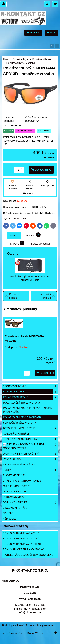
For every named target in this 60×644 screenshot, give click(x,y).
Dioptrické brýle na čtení (31, 454)
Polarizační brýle (31, 397)
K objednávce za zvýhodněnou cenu (28, 555)
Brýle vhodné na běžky (19, 465)
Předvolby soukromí (12, 625)
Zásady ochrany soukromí (40, 625)
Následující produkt (47, 296)
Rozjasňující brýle (16, 434)
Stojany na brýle (15, 508)
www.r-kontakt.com (30, 599)
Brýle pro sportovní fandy (22, 481)
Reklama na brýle (15, 497)
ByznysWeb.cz (35, 633)
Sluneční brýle (31, 392)
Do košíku (41, 170)
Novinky (9, 513)
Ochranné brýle (14, 492)
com (30, 612)
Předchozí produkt (13, 296)
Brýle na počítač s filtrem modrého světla (31, 446)
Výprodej (10, 519)
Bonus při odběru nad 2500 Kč (24, 549)
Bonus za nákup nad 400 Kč (21, 533)
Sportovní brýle (31, 386)
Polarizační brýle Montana (22, 417)
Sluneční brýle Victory (20, 423)
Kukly (31, 470)
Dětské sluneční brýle (31, 428)
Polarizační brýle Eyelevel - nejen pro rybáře (28, 410)
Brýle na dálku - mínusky (31, 439)
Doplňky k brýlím (31, 503)
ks (28, 373)
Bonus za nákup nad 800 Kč (21, 539)
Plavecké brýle (14, 475)
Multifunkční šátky (16, 486)
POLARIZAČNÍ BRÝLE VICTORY (22, 403)
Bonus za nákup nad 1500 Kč (22, 544)
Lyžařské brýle (31, 459)
